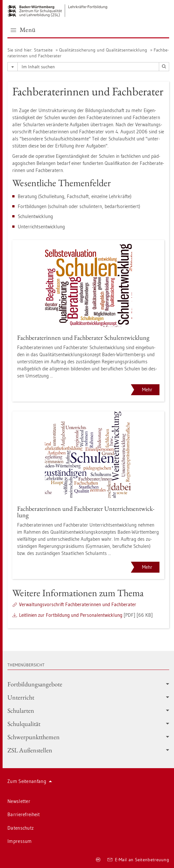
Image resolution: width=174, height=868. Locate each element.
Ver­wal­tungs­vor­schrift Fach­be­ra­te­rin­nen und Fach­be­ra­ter (78, 604)
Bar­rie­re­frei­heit (24, 814)
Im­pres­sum (20, 841)
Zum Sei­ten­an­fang (30, 781)
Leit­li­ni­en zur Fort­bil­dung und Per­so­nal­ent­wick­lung (71, 615)
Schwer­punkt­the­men (88, 737)
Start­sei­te (43, 50)
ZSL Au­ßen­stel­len (88, 750)
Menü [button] (23, 30)
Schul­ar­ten (88, 711)
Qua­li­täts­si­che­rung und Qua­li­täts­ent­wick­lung (103, 50)
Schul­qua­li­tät (88, 724)
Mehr (147, 390)
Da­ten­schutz (20, 828)
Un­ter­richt (88, 697)
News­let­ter (19, 801)
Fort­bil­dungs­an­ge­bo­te (88, 684)
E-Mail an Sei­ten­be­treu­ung (138, 860)
